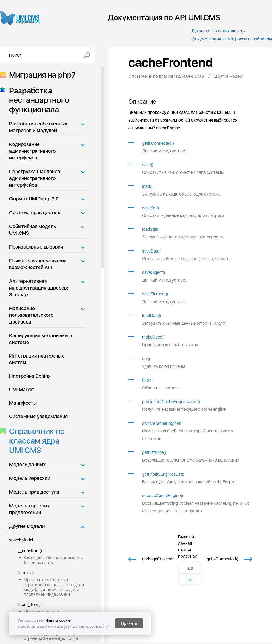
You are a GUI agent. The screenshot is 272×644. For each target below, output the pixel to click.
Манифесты (23, 403)
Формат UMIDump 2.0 (34, 199)
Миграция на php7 (40, 75)
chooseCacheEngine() (163, 496)
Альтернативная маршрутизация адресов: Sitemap (39, 288)
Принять (129, 623)
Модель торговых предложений (29, 509)
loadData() (152, 316)
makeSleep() (153, 337)
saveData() (152, 251)
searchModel (21, 540)
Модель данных (27, 464)
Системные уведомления (38, 416)
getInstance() (154, 452)
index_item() (29, 605)
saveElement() (155, 294)
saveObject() (154, 272)
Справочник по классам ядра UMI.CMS (35, 441)
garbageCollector (158, 559)
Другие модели (27, 526)
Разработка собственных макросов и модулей (38, 127)
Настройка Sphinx (30, 376)
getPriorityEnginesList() (163, 474)
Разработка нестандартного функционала (37, 100)
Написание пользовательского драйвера (31, 315)
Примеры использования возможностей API (38, 264)
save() (148, 165)
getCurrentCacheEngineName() (171, 402)
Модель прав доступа (34, 492)
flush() (148, 380)
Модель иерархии (30, 478)
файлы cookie (58, 620)
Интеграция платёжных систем (37, 359)
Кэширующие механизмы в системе (40, 339)
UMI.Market (22, 389)
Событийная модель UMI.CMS (33, 230)
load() (147, 186)
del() (146, 359)
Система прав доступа (35, 213)
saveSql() (151, 208)
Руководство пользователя (219, 31)
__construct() (30, 551)
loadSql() (150, 229)
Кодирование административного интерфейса (32, 151)
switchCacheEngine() (162, 423)
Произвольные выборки (36, 247)
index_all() (28, 573)
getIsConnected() (158, 143)
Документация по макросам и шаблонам (232, 39)
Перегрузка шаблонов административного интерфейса (35, 178)
